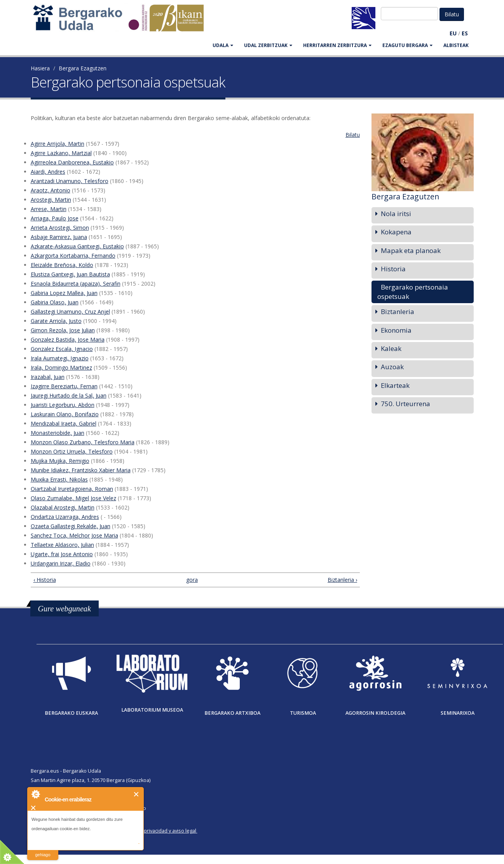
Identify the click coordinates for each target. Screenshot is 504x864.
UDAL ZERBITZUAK (268, 45)
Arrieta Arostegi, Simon (60, 228)
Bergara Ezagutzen (83, 68)
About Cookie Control (35, 794)
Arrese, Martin (49, 209)
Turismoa (303, 713)
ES (465, 33)
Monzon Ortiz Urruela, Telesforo (72, 451)
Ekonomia (396, 330)
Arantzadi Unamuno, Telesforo (70, 181)
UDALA (223, 45)
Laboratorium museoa (152, 710)
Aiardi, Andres (48, 172)
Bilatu (353, 135)
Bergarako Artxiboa (232, 713)
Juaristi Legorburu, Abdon (63, 405)
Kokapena (396, 232)
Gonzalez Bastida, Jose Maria (68, 339)
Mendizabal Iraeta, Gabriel (64, 423)
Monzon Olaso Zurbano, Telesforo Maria (83, 442)
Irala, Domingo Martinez (61, 367)
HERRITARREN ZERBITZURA (337, 45)
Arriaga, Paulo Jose (55, 218)
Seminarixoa (458, 713)
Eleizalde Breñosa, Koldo (62, 265)
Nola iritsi (396, 214)
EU (453, 33)
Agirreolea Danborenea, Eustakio (72, 162)
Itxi (137, 794)
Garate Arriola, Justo (56, 321)
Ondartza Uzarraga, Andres (65, 517)
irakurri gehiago (43, 850)
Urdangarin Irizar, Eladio (61, 563)
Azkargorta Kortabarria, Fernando (73, 256)
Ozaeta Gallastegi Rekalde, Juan (71, 526)
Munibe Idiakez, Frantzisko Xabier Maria (81, 470)
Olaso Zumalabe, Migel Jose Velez (73, 498)
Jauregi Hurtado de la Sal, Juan (69, 395)
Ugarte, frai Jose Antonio (62, 554)
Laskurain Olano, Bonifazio (65, 414)
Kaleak (391, 348)
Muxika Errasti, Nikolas (59, 479)
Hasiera (40, 68)
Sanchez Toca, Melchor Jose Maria (74, 535)
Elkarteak (395, 385)
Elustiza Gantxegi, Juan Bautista (70, 274)
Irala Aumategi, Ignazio (60, 358)
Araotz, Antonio (51, 190)
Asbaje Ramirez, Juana (59, 237)
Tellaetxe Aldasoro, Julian (62, 545)
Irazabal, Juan (48, 377)
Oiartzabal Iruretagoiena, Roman (72, 489)
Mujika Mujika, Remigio (60, 461)
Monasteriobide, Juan (58, 433)
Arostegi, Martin (51, 200)
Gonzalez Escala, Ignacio (62, 349)
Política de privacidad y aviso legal (158, 831)
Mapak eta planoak (411, 250)
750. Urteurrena (405, 404)
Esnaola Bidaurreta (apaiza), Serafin (76, 284)
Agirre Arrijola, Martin (58, 144)
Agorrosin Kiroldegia (375, 713)
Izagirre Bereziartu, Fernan (64, 386)
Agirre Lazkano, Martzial (61, 153)
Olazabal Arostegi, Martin (63, 507)
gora (192, 580)
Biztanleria (398, 312)
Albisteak (456, 45)
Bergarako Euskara (71, 713)
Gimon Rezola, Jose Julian (63, 330)
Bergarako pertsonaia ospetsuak (413, 292)
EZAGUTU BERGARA (407, 45)
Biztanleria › (342, 580)
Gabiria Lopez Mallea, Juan (64, 293)
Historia (393, 269)
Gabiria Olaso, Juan (55, 302)
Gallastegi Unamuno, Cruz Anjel (70, 312)
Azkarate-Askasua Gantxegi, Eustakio (77, 246)
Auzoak (392, 367)
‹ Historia (45, 580)
